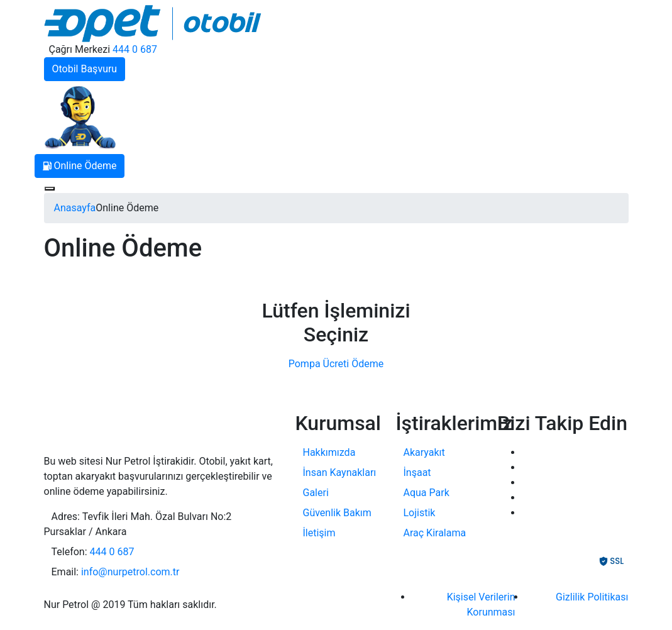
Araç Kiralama (435, 533)
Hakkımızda (329, 452)
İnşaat (417, 472)
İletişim (319, 533)
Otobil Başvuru (85, 69)
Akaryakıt (424, 452)
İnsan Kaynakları (340, 472)
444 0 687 (135, 49)
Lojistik (420, 513)
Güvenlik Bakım (337, 513)
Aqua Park (427, 493)
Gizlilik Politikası (592, 597)
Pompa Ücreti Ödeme (336, 364)
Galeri (316, 493)
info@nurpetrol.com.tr (130, 572)
